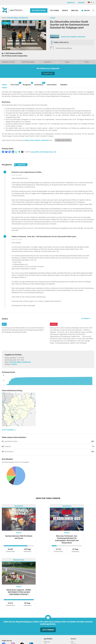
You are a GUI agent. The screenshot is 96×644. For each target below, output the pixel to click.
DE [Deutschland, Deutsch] (90, 2)
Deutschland (19, 506)
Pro (4, 324)
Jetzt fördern (48, 630)
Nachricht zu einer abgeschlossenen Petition (27, 172)
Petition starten (39, 11)
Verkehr (53, 18)
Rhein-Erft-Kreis (19, 560)
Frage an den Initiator (63, 140)
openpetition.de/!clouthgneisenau (43, 152)
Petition (4, 85)
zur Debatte (85, 318)
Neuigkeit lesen (48, 73)
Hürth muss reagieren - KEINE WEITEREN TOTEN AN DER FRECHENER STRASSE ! (19, 592)
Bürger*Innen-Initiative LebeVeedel (73, 37)
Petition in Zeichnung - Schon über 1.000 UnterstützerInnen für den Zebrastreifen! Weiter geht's (44, 237)
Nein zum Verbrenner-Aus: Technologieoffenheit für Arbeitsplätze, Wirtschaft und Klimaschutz (67, 539)
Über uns (47, 642)
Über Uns (75, 11)
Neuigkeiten (27, 84)
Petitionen (55, 11)
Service (65, 11)
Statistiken (64, 85)
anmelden (81, 2)
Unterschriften (52, 85)
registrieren (71, 2)
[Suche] (93, 10)
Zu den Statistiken (8, 430)
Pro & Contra (15, 84)
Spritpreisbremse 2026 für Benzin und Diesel (19, 537)
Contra (54, 324)
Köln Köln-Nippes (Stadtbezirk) (18, 18)
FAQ (72, 642)
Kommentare (39, 84)
